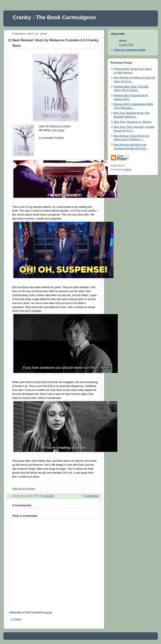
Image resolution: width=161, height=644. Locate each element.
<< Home (16, 619)
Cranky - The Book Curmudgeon (54, 17)
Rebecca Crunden (60, 126)
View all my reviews (24, 489)
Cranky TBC (126, 45)
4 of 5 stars (58, 130)
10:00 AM (48, 496)
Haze (42, 126)
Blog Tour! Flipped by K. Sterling (133, 122)
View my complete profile (130, 50)
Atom (48, 612)
